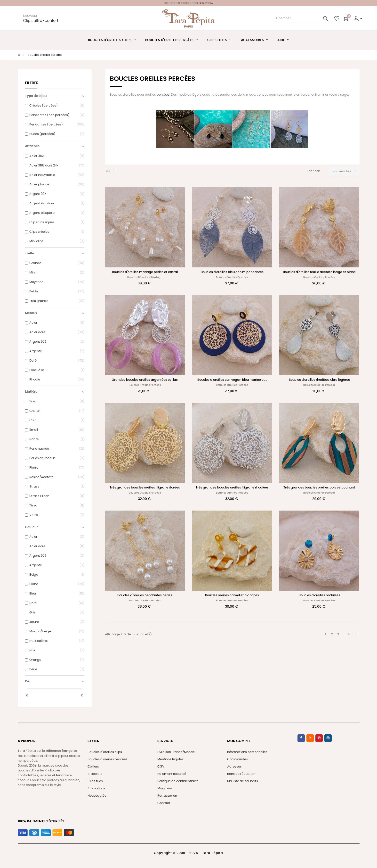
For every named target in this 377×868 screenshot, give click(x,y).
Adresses (234, 767)
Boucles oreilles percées (232, 277)
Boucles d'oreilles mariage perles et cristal (145, 272)
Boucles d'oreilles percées (108, 759)
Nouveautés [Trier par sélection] (346, 171)
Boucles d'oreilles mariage (145, 277)
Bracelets (95, 774)
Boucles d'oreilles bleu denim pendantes (232, 272)
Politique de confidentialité (178, 781)
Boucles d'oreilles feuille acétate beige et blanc (319, 272)
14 (348, 634)
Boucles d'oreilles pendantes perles (145, 595)
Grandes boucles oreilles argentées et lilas (145, 380)
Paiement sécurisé (172, 774)
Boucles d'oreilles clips (105, 752)
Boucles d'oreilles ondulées (319, 595)
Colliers (93, 767)
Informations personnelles (247, 752)
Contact (164, 803)
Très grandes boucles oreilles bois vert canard (319, 488)
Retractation (167, 796)
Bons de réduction (241, 774)
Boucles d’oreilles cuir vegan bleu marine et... (232, 380)
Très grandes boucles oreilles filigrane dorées (145, 488)
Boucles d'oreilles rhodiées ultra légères (319, 380)
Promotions (96, 789)
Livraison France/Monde (176, 752)
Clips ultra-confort (41, 21)
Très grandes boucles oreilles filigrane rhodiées (232, 488)
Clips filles (95, 781)
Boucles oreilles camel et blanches (232, 595)
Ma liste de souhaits (243, 781)
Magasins (165, 789)
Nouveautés (97, 796)
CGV (161, 767)
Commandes (237, 759)
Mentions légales (170, 759)
